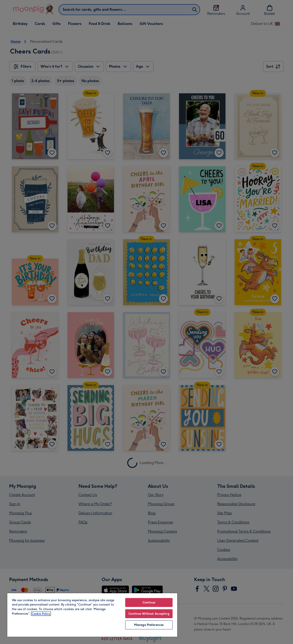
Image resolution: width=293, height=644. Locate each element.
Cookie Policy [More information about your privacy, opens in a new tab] (41, 614)
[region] (92, 615)
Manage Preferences (149, 625)
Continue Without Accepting (149, 614)
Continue (149, 602)
